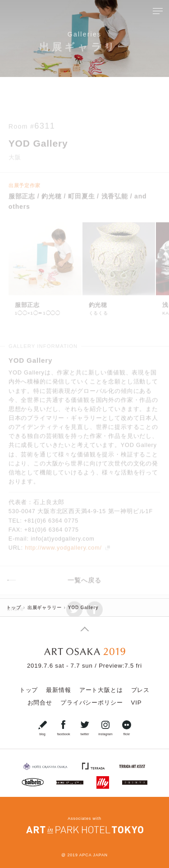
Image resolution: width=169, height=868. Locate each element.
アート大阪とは (101, 690)
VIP (136, 703)
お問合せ (40, 703)
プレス (141, 690)
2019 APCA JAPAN (87, 855)
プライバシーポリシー (91, 703)
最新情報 (58, 690)
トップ (29, 690)
